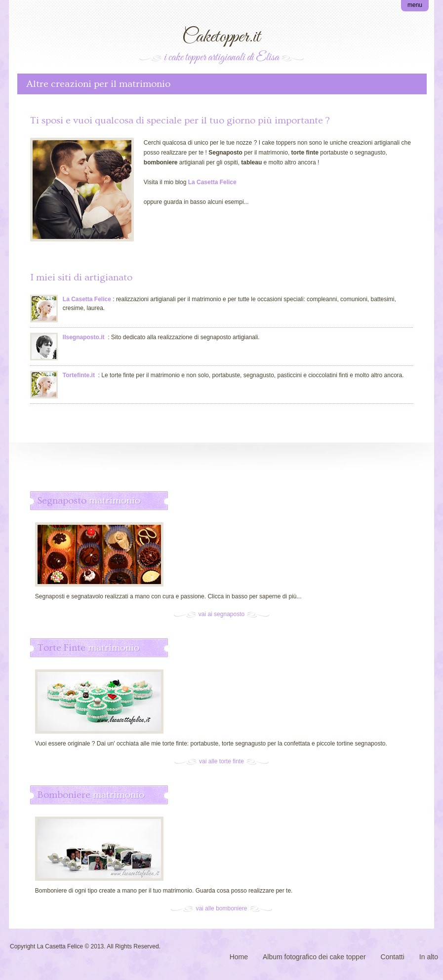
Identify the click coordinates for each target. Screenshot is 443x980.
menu (415, 5)
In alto (429, 957)
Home (239, 957)
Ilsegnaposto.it (84, 337)
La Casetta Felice (87, 299)
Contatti (393, 957)
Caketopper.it (221, 37)
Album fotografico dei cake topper (314, 957)
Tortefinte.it (79, 375)
